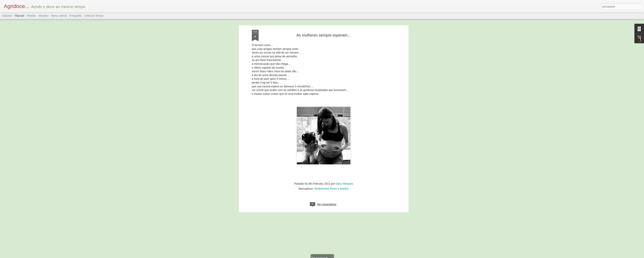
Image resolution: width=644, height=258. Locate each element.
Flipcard (20, 16)
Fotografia (76, 16)
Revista (31, 16)
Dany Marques (344, 180)
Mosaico (43, 16)
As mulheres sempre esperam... (324, 32)
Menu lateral (59, 16)
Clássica (7, 16)
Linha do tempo (94, 16)
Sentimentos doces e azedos (331, 185)
